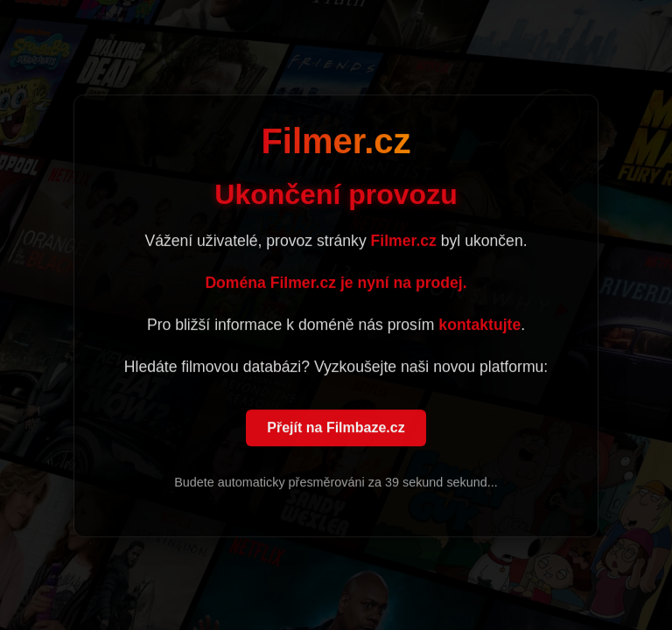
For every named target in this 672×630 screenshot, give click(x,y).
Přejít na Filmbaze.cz (336, 428)
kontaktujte (479, 325)
